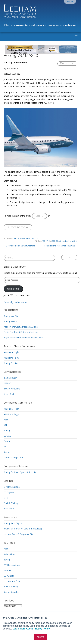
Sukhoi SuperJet (11, 592)
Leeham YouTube (12, 581)
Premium (34, 238)
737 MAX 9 (46, 241)
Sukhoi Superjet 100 (13, 458)
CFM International (12, 487)
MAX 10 (75, 241)
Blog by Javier (10, 378)
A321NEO (55, 241)
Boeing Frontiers (11, 363)
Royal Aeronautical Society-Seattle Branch (23, 338)
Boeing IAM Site (11, 316)
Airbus (16, 238)
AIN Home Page (11, 358)
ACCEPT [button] (40, 637)
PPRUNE (7, 383)
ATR (6, 425)
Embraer (8, 441)
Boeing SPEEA (10, 321)
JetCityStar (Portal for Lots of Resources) (23, 529)
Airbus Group (10, 554)
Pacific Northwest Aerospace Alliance (21, 327)
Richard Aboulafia (12, 389)
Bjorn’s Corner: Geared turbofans (20, 246)
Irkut (6, 447)
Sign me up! (13, 289)
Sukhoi (7, 452)
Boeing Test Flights (13, 523)
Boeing (23, 238)
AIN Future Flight (11, 352)
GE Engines (9, 492)
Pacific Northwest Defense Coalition (21, 332)
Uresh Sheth (9, 394)
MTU (6, 498)
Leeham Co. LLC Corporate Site (19, 534)
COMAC (7, 436)
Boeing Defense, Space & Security (20, 472)
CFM (28, 238)
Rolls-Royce (9, 509)
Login (70, 2)
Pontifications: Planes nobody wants (60, 246)
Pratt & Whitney (11, 503)
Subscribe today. (18, 227)
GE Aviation (9, 576)
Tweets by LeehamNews (15, 302)
